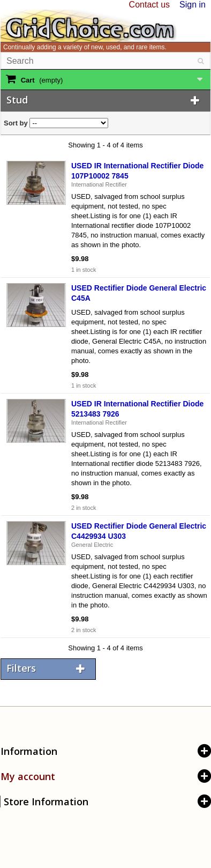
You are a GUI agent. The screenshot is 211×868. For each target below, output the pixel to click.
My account (28, 776)
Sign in (193, 5)
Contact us (149, 5)
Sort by (16, 123)
